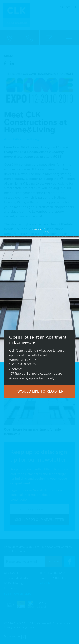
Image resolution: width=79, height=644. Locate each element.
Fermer (39, 230)
